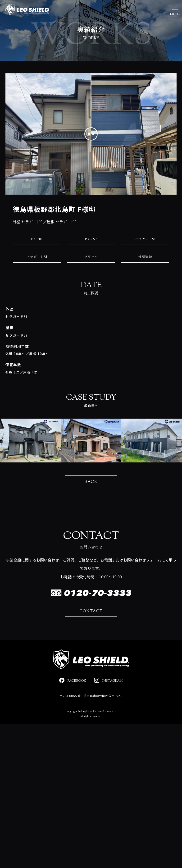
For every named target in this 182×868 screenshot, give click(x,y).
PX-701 (37, 253)
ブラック (91, 271)
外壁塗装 (145, 271)
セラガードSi (145, 253)
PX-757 (91, 253)
